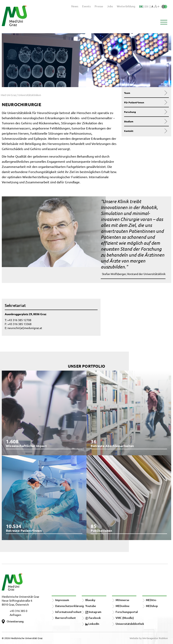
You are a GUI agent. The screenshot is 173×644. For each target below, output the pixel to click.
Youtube (91, 606)
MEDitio (151, 600)
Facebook (93, 618)
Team (145, 93)
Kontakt (145, 131)
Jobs (110, 6)
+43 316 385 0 (19, 611)
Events (86, 6)
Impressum (62, 600)
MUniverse (122, 600)
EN (146, 6)
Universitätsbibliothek (130, 624)
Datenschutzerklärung (69, 606)
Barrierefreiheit (66, 618)
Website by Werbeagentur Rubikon (149, 638)
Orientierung (15, 621)
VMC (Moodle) (125, 618)
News (75, 6)
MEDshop (152, 606)
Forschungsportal (127, 612)
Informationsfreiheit (68, 612)
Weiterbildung (126, 6)
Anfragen (15, 615)
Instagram (93, 612)
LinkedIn (92, 624)
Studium (145, 121)
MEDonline (123, 606)
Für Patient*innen (145, 102)
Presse (99, 6)
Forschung (145, 112)
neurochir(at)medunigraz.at (25, 328)
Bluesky (90, 600)
